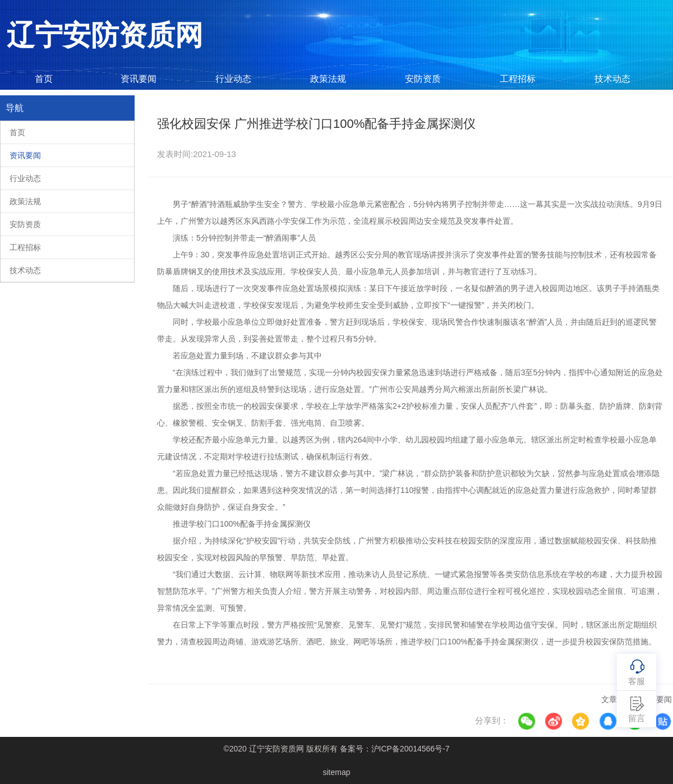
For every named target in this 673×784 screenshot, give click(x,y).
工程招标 (518, 79)
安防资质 (423, 79)
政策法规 (328, 79)
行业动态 (233, 79)
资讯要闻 (139, 79)
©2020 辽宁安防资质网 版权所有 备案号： (336, 749)
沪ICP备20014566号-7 (411, 749)
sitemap (336, 772)
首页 (44, 79)
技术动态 (612, 79)
